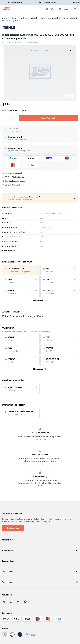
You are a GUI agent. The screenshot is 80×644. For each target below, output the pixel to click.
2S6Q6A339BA (13, 351)
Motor (14, 18)
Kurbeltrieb (23, 18)
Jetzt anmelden (13, 528)
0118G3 (10, 340)
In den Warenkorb (48, 118)
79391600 (50, 362)
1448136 (49, 340)
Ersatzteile (6, 18)
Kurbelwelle (34, 18)
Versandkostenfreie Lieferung (18, 110)
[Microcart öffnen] (64, 9)
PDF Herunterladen (15, 390)
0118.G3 (49, 351)
